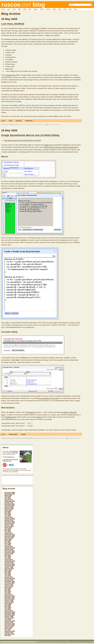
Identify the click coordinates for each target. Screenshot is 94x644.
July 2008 (8, 609)
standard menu (10, 75)
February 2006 (9, 568)
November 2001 (10, 504)
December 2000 (10, 493)
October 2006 (9, 579)
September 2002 (10, 518)
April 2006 (8, 571)
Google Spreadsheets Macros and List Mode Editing (30, 135)
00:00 (52, 438)
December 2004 (10, 552)
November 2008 (10, 613)
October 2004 (9, 549)
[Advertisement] (17, 480)
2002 (70, 9)
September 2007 (10, 595)
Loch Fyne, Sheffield (13, 24)
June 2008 (8, 607)
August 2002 (9, 517)
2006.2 (42, 9)
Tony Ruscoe (25, 125)
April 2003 (8, 528)
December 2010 (10, 633)
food (10, 121)
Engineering (31, 412)
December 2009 (10, 625)
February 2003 (9, 525)
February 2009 (9, 617)
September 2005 (10, 560)
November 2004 (10, 550)
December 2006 (10, 582)
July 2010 (8, 629)
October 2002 (9, 520)
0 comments (61, 438)
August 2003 (9, 533)
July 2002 (8, 515)
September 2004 (10, 547)
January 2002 (9, 506)
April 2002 (8, 511)
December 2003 (10, 536)
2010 (14, 9)
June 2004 (8, 543)
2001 (75, 9)
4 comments (41, 125)
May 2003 (8, 530)
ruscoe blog (23, 5)
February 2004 (9, 537)
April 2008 (8, 604)
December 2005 (10, 565)
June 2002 (8, 514)
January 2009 (9, 616)
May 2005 (8, 555)
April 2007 (8, 588)
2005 (54, 9)
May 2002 (8, 512)
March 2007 (8, 587)
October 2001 (9, 502)
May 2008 (8, 606)
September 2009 (10, 620)
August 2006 (9, 577)
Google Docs (48, 145)
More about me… (10, 456)
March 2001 (8, 495)
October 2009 (9, 622)
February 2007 (9, 585)
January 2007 (9, 584)
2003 (65, 9)
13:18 (32, 125)
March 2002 (8, 509)
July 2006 (8, 575)
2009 (19, 9)
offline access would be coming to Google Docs (61, 147)
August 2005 (9, 559)
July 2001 (8, 498)
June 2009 (8, 619)
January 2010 (9, 626)
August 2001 (9, 499)
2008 (25, 9)
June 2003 (8, 531)
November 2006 (10, 581)
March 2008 (8, 603)
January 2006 (9, 566)
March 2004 (8, 539)
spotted (39, 417)
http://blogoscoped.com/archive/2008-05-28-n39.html (23, 140)
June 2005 (8, 556)
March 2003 (8, 527)
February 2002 (9, 508)
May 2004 (8, 541)
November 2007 (10, 597)
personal (19, 121)
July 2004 (8, 544)
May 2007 (8, 590)
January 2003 (9, 524)
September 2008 (10, 612)
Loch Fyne (35, 28)
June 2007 (8, 591)
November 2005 (10, 563)
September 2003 (10, 534)
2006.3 (36, 9)
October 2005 (9, 562)
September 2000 (10, 492)
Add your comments (54, 125)
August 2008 (9, 610)
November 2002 (10, 521)
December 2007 (10, 598)
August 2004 (9, 546)
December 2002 (10, 523)
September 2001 (10, 501)
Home (3, 9)
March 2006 (8, 569)
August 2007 (9, 594)
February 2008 (9, 601)
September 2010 (10, 631)
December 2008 (10, 614)
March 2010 (8, 628)
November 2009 (10, 623)
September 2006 (10, 578)
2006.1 (48, 9)
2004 (60, 9)
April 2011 (8, 635)
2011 (9, 9)
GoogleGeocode (10, 417)
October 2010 (9, 632)
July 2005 (8, 558)
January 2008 (9, 600)
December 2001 (10, 505)
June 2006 (8, 574)
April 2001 (8, 496)
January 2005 (9, 553)
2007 (30, 9)
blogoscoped (13, 434)
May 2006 (8, 572)
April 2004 (8, 540)
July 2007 (8, 593)
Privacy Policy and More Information (81, 641)
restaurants (29, 121)
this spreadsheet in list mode (48, 398)
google (23, 434)
